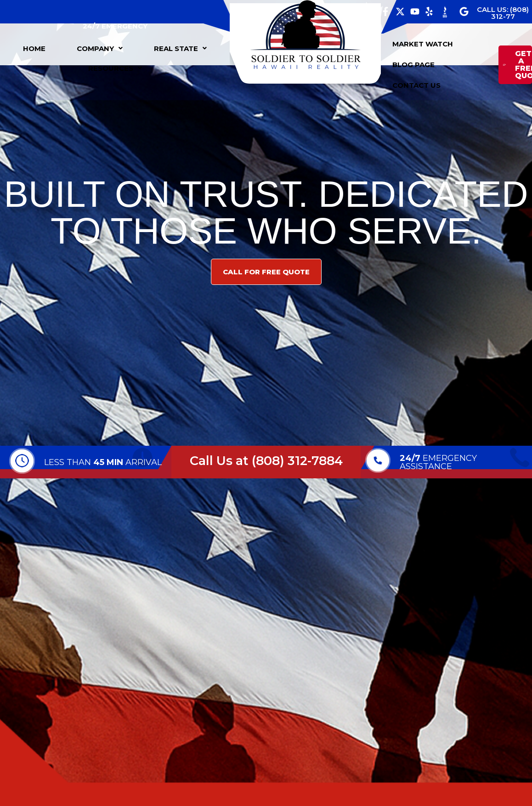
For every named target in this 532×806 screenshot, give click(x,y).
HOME (34, 48)
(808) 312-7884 (297, 461)
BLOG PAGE (413, 65)
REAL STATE (180, 48)
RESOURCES (115, 68)
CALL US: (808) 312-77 (503, 13)
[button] (100, 48)
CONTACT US (416, 85)
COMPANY (100, 48)
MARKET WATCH (423, 44)
